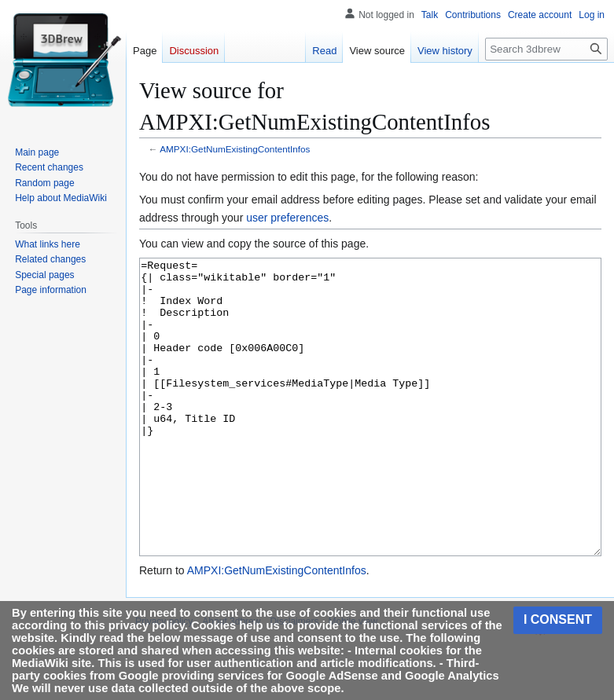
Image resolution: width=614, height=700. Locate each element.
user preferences (287, 218)
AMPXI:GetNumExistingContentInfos (235, 149)
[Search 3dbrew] (546, 49)
